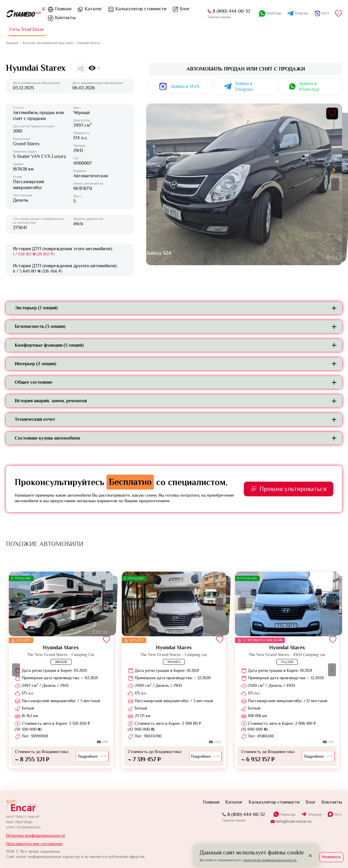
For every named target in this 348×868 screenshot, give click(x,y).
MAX (325, 13)
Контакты (65, 18)
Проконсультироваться (293, 489)
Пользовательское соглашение (34, 844)
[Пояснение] (44, 9)
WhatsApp (274, 13)
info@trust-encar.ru (294, 821)
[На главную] (24, 14)
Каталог (93, 9)
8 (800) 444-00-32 (231, 11)
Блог (185, 9)
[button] (153, 184)
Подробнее (92, 756)
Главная (63, 9)
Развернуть (331, 857)
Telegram (301, 13)
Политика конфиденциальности (35, 835)
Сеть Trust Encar (27, 29)
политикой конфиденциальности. (270, 860)
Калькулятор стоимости (141, 9)
